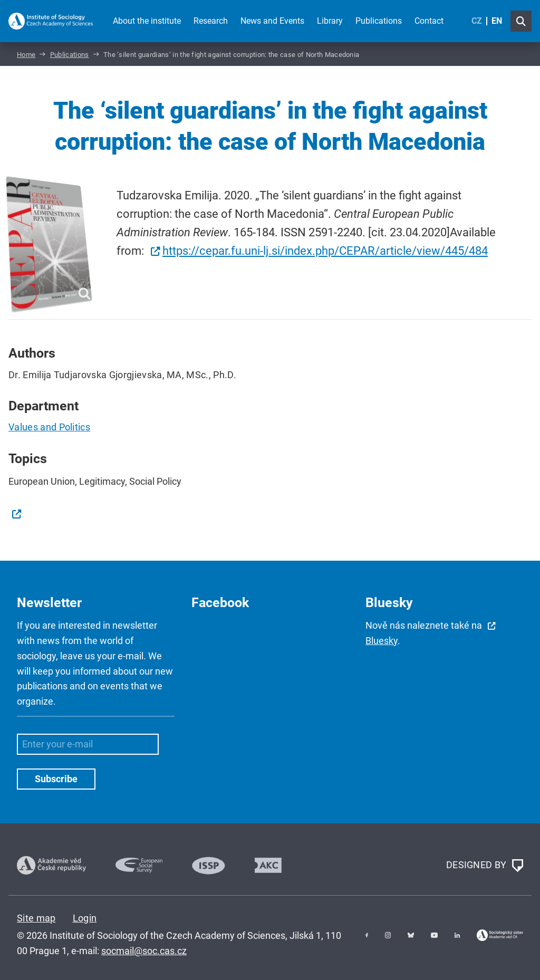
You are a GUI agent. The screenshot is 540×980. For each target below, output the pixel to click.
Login (85, 918)
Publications (379, 21)
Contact (429, 21)
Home (26, 55)
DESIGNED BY (485, 866)
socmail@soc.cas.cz (144, 951)
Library (330, 21)
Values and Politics (49, 427)
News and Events (272, 21)
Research (211, 21)
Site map (36, 918)
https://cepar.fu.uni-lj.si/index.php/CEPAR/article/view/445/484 (325, 251)
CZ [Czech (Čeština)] (477, 21)
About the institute (147, 21)
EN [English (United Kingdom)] (497, 21)
